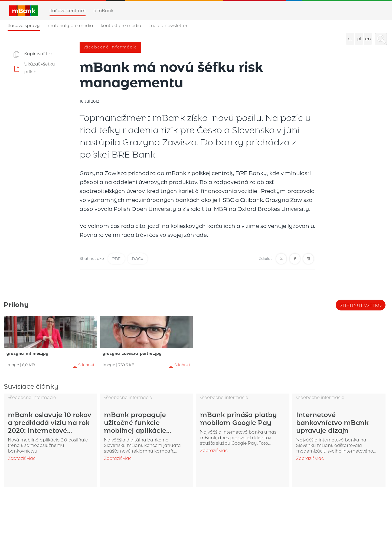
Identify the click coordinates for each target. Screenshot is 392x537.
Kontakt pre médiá (121, 26)
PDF (116, 259)
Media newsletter (168, 26)
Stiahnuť (83, 365)
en (368, 39)
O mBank (103, 11)
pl (359, 39)
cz (350, 39)
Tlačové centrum (68, 11)
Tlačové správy (24, 26)
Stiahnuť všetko (361, 305)
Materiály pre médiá (70, 26)
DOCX (138, 259)
